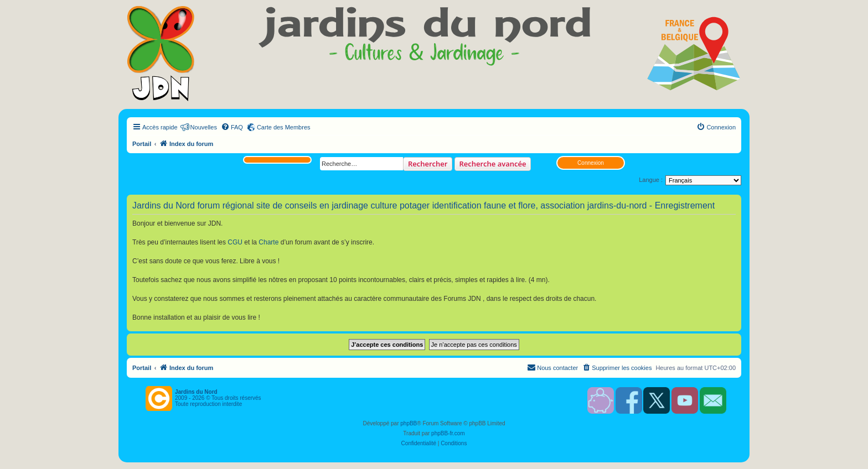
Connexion (591, 163)
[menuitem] (232, 127)
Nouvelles (204, 127)
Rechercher (428, 164)
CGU (235, 242)
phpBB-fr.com (448, 433)
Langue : (651, 180)
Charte (268, 242)
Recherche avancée (493, 164)
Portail (142, 144)
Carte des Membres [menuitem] (284, 127)
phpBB (409, 423)
